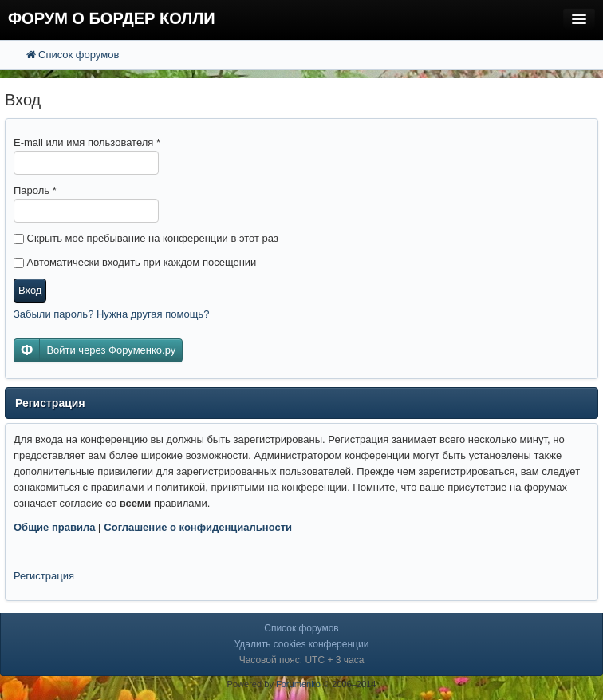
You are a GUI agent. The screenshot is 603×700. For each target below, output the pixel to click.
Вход (30, 290)
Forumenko (298, 684)
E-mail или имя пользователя (87, 142)
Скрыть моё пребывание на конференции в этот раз (146, 238)
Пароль (35, 190)
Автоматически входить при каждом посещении (135, 262)
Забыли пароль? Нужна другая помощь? (111, 314)
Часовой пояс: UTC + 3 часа (302, 660)
